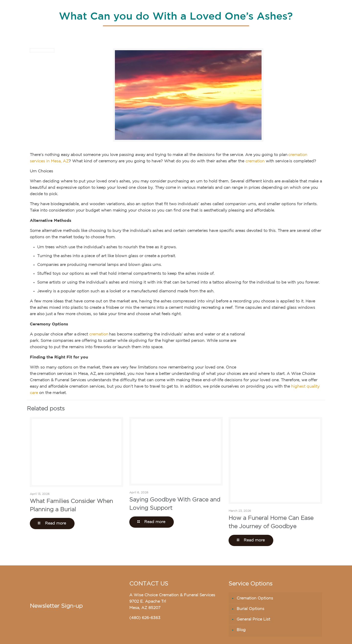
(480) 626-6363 (145, 618)
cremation (255, 161)
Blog (241, 630)
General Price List (253, 620)
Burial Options (250, 609)
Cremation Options (255, 598)
